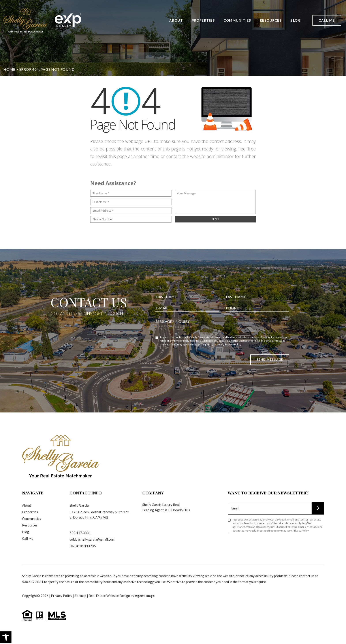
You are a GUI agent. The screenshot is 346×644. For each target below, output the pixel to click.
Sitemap (80, 596)
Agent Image (145, 596)
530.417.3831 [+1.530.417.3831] (80, 533)
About (176, 20)
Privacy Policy (233, 366)
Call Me (327, 20)
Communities (237, 20)
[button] (6, 637)
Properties (203, 20)
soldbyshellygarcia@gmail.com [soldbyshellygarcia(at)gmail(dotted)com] (92, 539)
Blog (296, 20)
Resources (271, 20)
